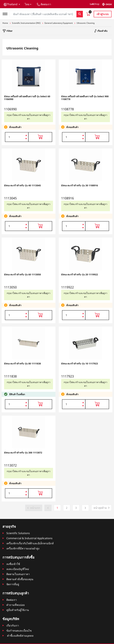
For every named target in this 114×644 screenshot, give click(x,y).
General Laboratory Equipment (59, 23)
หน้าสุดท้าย (100, 508)
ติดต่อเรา (12, 600)
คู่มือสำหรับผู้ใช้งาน (18, 610)
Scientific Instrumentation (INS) (26, 23)
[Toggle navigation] (6, 14)
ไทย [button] (27, 4)
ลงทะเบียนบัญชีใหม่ (18, 569)
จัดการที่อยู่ (13, 584)
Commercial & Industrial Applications (29, 538)
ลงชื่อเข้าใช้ (13, 564)
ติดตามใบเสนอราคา (18, 574)
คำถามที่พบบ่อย (16, 605)
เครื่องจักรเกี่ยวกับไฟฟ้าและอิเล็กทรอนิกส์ (30, 543)
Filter (9, 31)
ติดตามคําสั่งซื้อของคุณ (20, 579)
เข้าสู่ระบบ (103, 14)
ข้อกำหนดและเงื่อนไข (19, 631)
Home (5, 23)
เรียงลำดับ (102, 31)
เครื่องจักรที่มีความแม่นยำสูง (23, 548)
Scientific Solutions (18, 533)
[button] (12, 4)
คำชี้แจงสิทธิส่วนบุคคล (20, 636)
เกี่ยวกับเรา (13, 626)
